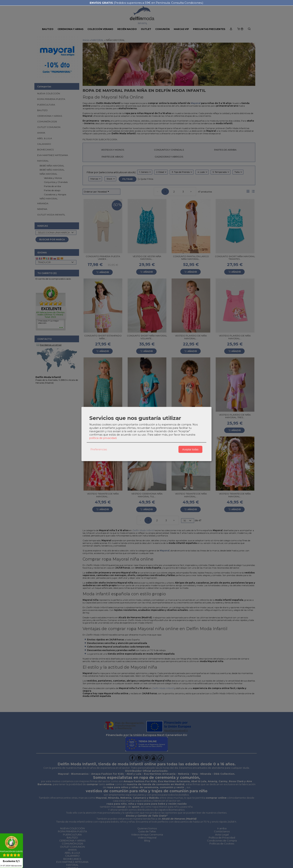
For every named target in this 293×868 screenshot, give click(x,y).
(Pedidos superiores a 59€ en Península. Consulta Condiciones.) (146, 3)
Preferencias (99, 449)
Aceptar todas (190, 449)
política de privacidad (103, 438)
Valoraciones (10, 866)
